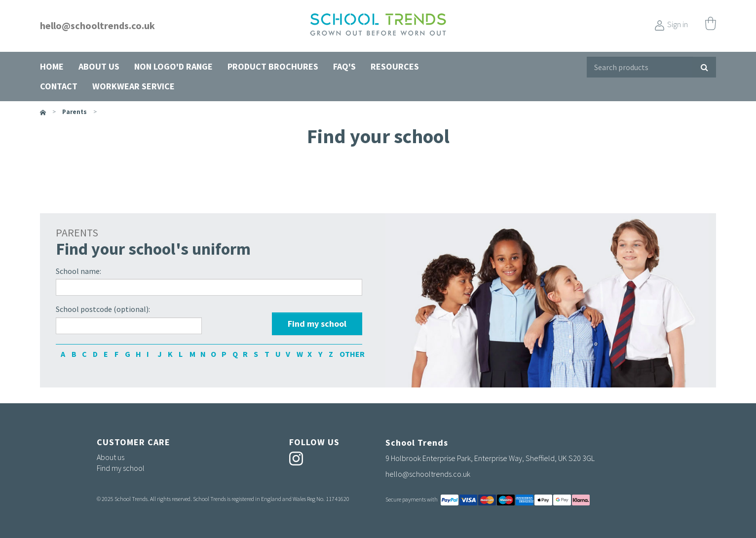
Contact (59, 86)
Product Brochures (273, 66)
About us (99, 66)
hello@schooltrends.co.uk (97, 25)
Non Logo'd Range (173, 66)
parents (75, 112)
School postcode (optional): (103, 309)
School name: (78, 271)
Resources (395, 66)
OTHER (342, 354)
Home (52, 66)
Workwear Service (133, 86)
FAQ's (344, 66)
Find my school (121, 468)
